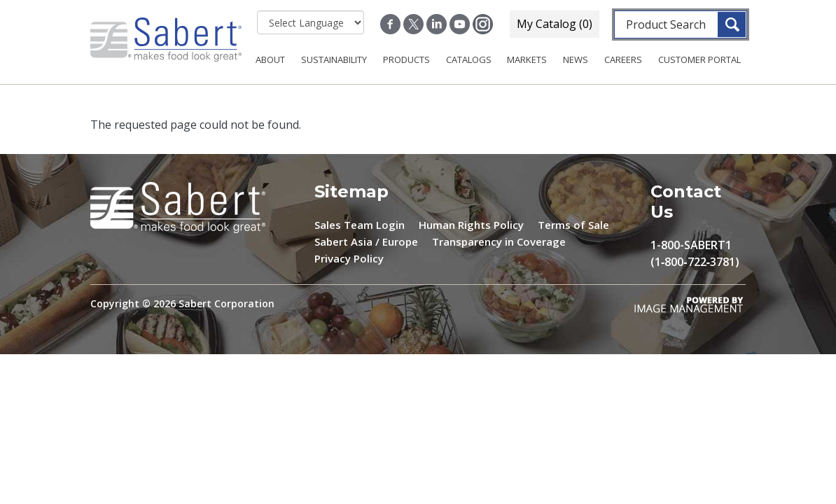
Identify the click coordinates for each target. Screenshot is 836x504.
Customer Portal (699, 59)
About (270, 59)
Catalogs (469, 59)
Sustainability (334, 59)
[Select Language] (311, 22)
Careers (623, 59)
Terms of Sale (573, 225)
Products (406, 59)
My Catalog (555, 24)
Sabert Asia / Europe (366, 241)
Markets (527, 59)
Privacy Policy (349, 258)
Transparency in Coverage (499, 241)
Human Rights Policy (471, 225)
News (576, 59)
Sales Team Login (360, 225)
